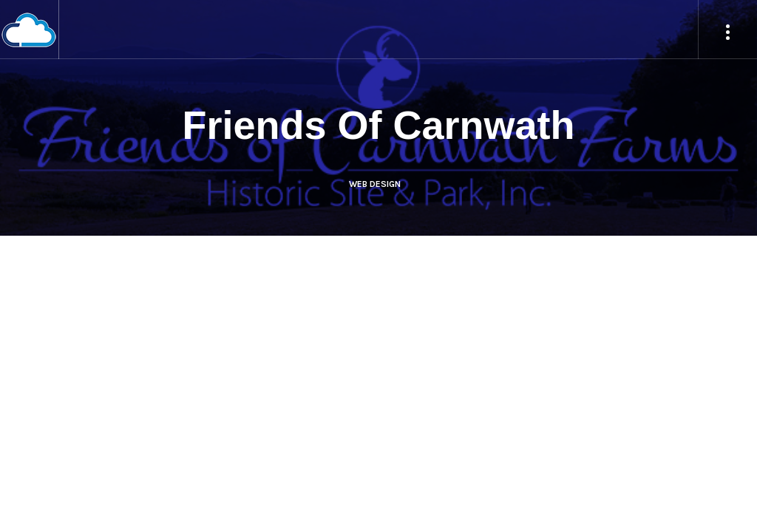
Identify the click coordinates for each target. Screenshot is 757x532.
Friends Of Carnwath (378, 125)
